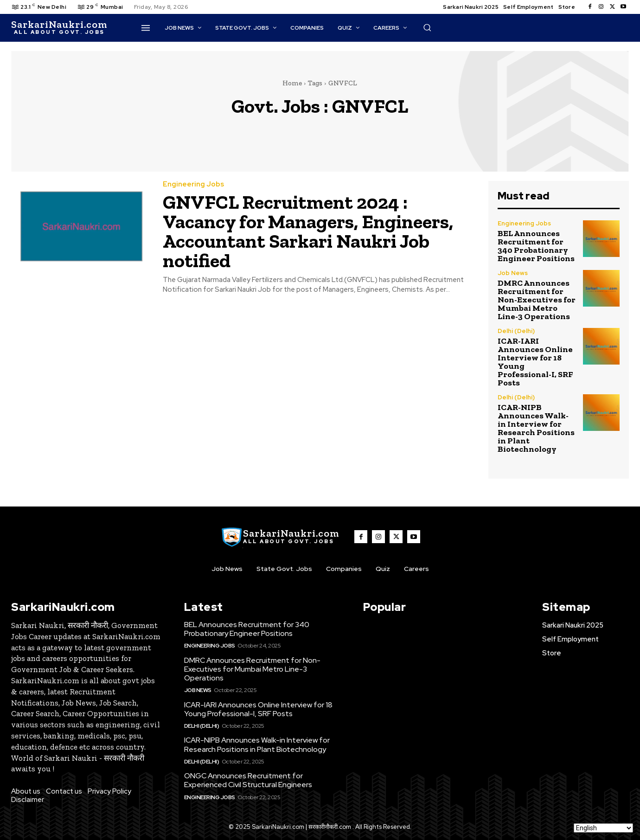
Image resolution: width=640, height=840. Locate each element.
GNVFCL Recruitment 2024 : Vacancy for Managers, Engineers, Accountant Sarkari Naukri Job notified (308, 231)
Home (292, 83)
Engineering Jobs (193, 184)
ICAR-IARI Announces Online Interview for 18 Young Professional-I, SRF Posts (535, 362)
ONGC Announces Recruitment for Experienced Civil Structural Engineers (248, 780)
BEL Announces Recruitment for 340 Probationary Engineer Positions (536, 246)
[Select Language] (603, 828)
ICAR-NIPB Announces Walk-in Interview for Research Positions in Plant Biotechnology (536, 428)
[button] (427, 27)
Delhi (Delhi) (516, 331)
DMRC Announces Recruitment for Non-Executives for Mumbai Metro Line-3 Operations (537, 300)
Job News (513, 273)
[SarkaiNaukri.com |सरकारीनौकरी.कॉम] (59, 28)
